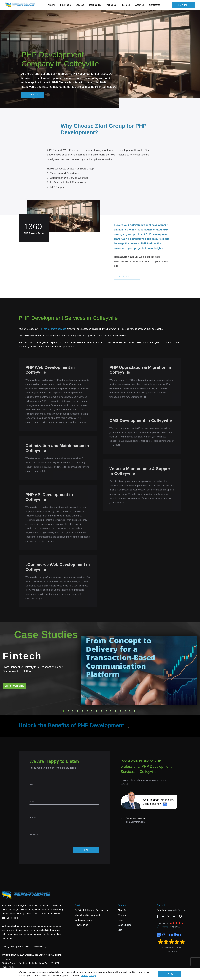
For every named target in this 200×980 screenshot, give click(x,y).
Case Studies (124, 925)
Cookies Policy (39, 947)
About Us (122, 910)
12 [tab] (116, 711)
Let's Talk (183, 5)
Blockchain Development (87, 915)
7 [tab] (92, 711)
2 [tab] (68, 711)
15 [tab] (130, 711)
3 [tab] (73, 711)
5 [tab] (82, 711)
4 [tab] (78, 711)
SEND (86, 850)
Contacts (161, 905)
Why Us (122, 915)
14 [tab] (125, 711)
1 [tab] (63, 711)
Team (120, 920)
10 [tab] (106, 711)
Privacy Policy (89, 976)
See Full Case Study (14, 686)
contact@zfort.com (136, 822)
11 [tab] (111, 711)
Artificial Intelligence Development (92, 910)
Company (123, 905)
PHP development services (52, 329)
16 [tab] (135, 711)
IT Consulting (81, 925)
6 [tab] (87, 711)
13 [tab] (120, 711)
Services (79, 905)
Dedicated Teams (83, 920)
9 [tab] (101, 711)
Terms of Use (24, 947)
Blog (120, 930)
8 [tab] (97, 711)
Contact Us (154, 5)
